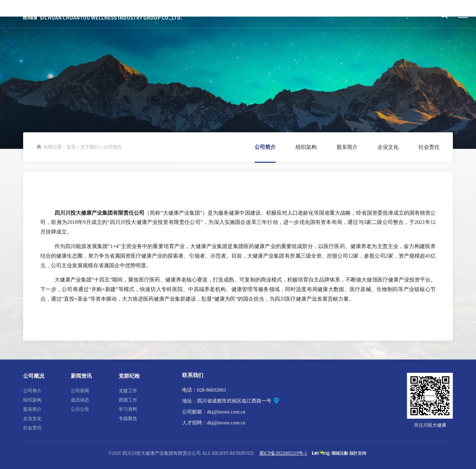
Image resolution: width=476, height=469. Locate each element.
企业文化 (32, 419)
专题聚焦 (128, 419)
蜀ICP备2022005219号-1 (283, 453)
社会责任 (32, 428)
